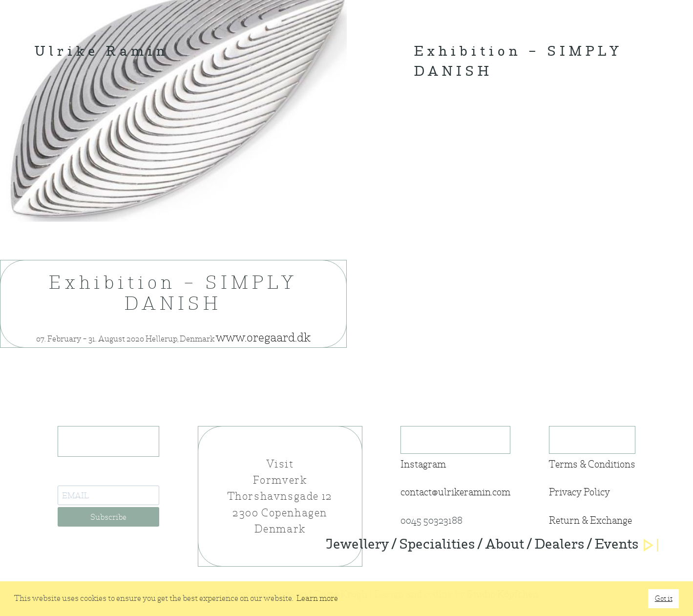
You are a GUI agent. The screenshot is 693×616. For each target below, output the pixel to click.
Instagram (423, 464)
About (505, 545)
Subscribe (108, 517)
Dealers (559, 545)
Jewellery (357, 545)
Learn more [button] (317, 598)
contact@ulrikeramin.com (455, 492)
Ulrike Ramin (102, 53)
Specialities (437, 545)
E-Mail (71, 478)
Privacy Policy (579, 492)
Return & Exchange (590, 520)
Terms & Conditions (592, 464)
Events (617, 545)
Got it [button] (664, 598)
